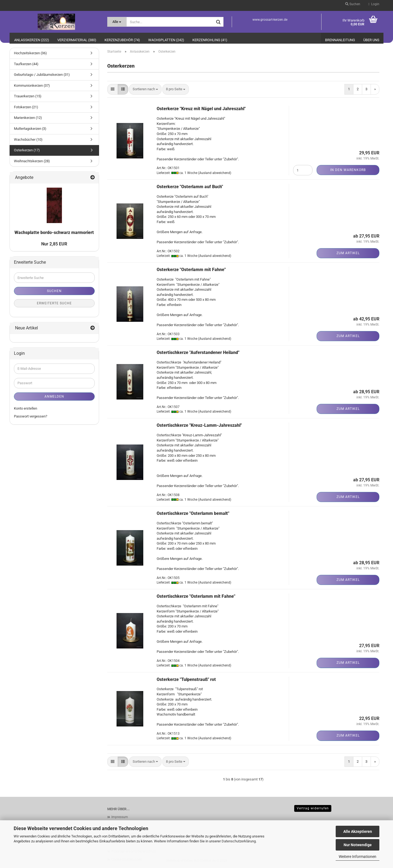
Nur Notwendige (358, 845)
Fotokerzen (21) (26, 107)
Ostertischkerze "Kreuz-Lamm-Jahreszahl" (199, 425)
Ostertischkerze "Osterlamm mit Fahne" (196, 596)
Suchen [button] (353, 4)
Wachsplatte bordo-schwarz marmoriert (54, 232)
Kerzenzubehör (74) (122, 40)
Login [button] (374, 4)
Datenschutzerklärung (239, 841)
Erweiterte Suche (54, 303)
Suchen (54, 291)
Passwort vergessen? (31, 416)
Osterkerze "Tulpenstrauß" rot (186, 679)
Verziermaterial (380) (77, 40)
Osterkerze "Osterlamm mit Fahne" (191, 270)
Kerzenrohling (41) (210, 40)
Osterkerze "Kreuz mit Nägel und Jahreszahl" (201, 109)
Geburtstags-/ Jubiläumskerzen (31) (42, 75)
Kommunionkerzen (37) (32, 85)
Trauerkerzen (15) (28, 96)
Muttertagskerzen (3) (30, 129)
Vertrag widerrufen (313, 808)
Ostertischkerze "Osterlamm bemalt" (193, 513)
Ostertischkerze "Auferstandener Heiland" (198, 352)
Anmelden (54, 397)
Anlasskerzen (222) (32, 40)
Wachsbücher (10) (28, 139)
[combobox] (145, 89)
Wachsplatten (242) (166, 40)
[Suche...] (117, 22)
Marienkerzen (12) (28, 118)
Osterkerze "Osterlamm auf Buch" (190, 187)
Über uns (371, 40)
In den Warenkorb (348, 170)
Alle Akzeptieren (358, 831)
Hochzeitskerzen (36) (30, 53)
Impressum (120, 817)
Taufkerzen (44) (26, 64)
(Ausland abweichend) (215, 173)
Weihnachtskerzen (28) (32, 161)
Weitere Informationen (358, 857)
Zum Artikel (348, 253)
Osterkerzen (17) (27, 150)
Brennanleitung (340, 40)
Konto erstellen (26, 408)
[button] (113, 89)
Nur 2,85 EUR (54, 244)
